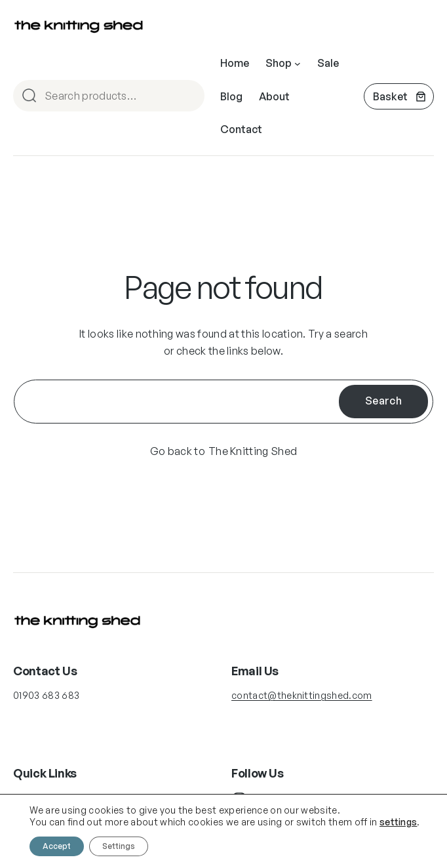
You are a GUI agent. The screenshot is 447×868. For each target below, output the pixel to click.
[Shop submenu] (298, 64)
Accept (57, 846)
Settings (119, 846)
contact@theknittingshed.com (302, 695)
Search (189, 97)
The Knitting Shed (253, 451)
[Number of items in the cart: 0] (399, 96)
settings (398, 822)
